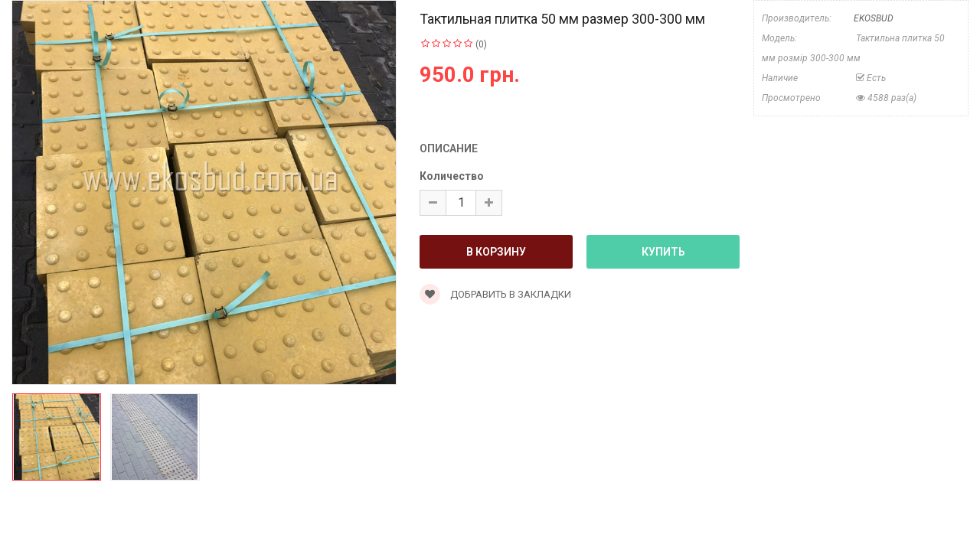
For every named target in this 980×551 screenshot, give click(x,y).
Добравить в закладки (495, 294)
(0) (481, 44)
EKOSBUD (874, 18)
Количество (452, 176)
